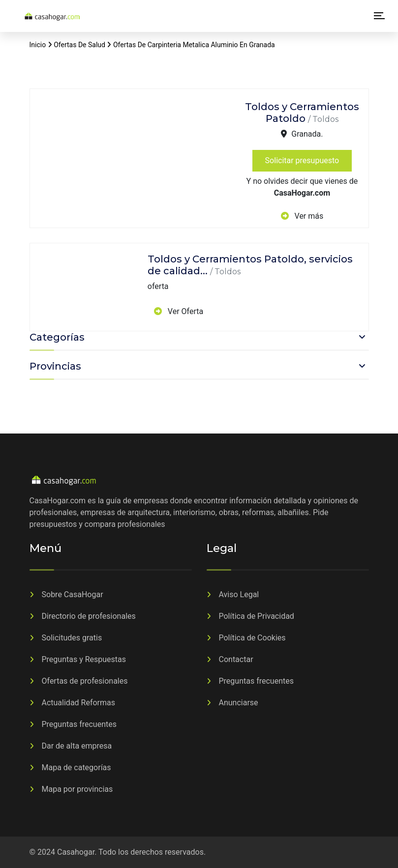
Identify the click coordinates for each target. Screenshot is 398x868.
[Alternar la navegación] (379, 17)
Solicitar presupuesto (302, 160)
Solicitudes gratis (72, 638)
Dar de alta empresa (77, 746)
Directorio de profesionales (89, 616)
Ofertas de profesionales (85, 681)
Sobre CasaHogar (73, 594)
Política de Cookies (252, 638)
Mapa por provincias (77, 789)
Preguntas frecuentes (79, 724)
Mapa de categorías (77, 767)
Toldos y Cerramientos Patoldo (302, 113)
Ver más (308, 216)
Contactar (236, 659)
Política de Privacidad (257, 616)
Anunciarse (239, 703)
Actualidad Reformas (79, 703)
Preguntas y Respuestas (84, 659)
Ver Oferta (184, 311)
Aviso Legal (239, 594)
